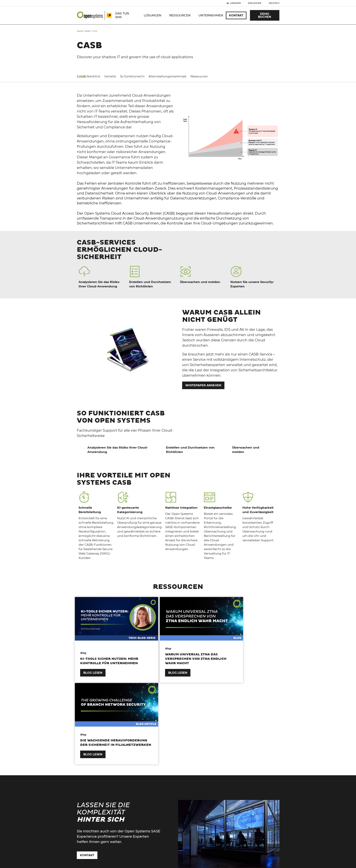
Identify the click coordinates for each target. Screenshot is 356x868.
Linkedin (235, 3)
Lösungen (153, 15)
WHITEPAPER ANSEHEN (203, 385)
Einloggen (255, 3)
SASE (87, 31)
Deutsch (274, 3)
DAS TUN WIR (122, 15)
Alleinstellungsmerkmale (159, 76)
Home (80, 31)
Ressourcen (180, 15)
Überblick (84, 76)
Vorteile (101, 76)
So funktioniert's (124, 76)
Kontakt (236, 15)
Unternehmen (211, 15)
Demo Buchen (265, 15)
